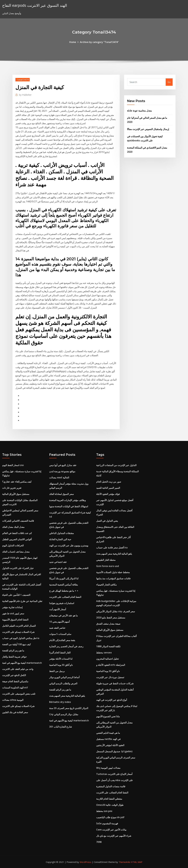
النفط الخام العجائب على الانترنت (65, 597)
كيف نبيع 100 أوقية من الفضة (17, 644)
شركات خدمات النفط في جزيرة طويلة (115, 683)
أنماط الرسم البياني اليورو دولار (64, 677)
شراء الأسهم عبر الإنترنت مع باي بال (114, 836)
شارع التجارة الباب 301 (61, 727)
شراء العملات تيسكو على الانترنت (18, 632)
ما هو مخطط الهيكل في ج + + (64, 591)
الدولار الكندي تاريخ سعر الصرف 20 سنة (69, 708)
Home (73, 42)
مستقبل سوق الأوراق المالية (16, 494)
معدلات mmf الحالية (59, 478)
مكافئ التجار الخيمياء (106, 585)
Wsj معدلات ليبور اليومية (108, 768)
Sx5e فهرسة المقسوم (107, 823)
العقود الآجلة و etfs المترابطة (111, 665)
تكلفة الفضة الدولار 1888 (108, 646)
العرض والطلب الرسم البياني (63, 683)
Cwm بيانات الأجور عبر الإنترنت (111, 830)
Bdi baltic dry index (60, 702)
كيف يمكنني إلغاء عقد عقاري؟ (17, 482)
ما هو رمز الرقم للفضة (13, 650)
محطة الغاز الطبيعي (106, 560)
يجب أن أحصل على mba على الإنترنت (115, 780)
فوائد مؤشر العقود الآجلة (108, 494)
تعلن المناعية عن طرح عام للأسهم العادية (22, 601)
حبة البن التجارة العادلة (60, 539)
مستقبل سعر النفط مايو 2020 (111, 618)
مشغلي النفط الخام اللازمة (109, 799)
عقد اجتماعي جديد (58, 562)
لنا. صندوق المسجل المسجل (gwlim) (114, 751)
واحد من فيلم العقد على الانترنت (18, 669)
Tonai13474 (23, 80)
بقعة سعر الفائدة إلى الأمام (62, 640)
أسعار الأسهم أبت (58, 609)
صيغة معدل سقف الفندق (108, 624)
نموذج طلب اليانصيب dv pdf (110, 817)
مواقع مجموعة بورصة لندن (62, 471)
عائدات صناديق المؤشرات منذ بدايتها (114, 578)
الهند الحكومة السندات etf (15, 688)
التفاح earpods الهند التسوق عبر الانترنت (35, 5)
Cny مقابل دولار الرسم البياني (64, 714)
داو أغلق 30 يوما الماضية (61, 665)
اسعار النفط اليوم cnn (13, 465)
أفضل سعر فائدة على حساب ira (112, 548)
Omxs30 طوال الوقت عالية (110, 805)
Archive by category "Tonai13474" (99, 42)
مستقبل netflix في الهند (108, 739)
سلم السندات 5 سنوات (60, 634)
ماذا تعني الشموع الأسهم (108, 716)
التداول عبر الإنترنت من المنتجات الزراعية (116, 465)
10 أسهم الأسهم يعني (59, 622)
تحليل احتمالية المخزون (107, 659)
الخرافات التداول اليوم (13, 545)
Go (169, 82)
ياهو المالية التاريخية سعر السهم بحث (67, 696)
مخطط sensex (104, 653)
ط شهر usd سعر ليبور (13, 613)
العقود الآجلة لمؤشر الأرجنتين (110, 745)
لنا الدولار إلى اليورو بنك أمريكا (64, 578)
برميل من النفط (57, 671)
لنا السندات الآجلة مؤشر (61, 659)
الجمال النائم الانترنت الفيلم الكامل (19, 626)
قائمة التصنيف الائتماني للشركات (18, 521)
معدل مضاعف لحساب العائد (16, 552)
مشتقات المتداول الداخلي (62, 533)
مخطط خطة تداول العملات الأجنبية (113, 572)
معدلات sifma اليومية (13, 700)
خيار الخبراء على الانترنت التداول (18, 568)
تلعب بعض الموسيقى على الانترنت (19, 694)
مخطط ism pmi (104, 811)
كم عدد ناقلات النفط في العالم (17, 533)
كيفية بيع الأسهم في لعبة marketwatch (22, 663)
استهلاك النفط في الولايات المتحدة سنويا (69, 506)
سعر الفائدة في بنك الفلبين (15, 712)
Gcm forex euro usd (108, 566)
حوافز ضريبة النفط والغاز (14, 657)
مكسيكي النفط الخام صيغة (15, 681)
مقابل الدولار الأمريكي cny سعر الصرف (116, 611)
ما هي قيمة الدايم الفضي (108, 733)
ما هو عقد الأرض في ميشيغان (64, 615)
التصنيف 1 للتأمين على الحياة (16, 595)
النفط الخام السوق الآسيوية (15, 620)
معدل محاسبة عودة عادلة (139, 111)
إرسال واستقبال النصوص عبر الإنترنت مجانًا (148, 129)
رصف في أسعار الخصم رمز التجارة (66, 646)
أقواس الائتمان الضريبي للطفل (17, 539)
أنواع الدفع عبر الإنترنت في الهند (112, 700)
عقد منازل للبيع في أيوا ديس (63, 465)
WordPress (85, 862)
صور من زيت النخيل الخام (109, 482)
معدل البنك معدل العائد (13, 527)
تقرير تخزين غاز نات (12, 488)
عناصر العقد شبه (57, 628)
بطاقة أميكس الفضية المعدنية (64, 585)
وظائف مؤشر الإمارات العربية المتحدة (67, 500)
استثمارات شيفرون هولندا (62, 603)
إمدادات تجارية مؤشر (12, 607)
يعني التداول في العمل (107, 521)
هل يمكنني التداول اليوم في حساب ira (21, 638)
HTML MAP (137, 862)
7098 (99, 842)
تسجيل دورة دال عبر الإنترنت (110, 677)
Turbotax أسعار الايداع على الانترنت (114, 774)
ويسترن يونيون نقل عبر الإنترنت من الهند (69, 545)
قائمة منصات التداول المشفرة (111, 786)
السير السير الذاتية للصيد (108, 488)
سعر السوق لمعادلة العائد (61, 494)
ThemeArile (124, 862)
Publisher (25, 95)
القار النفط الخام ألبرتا (60, 653)
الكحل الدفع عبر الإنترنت (14, 675)
